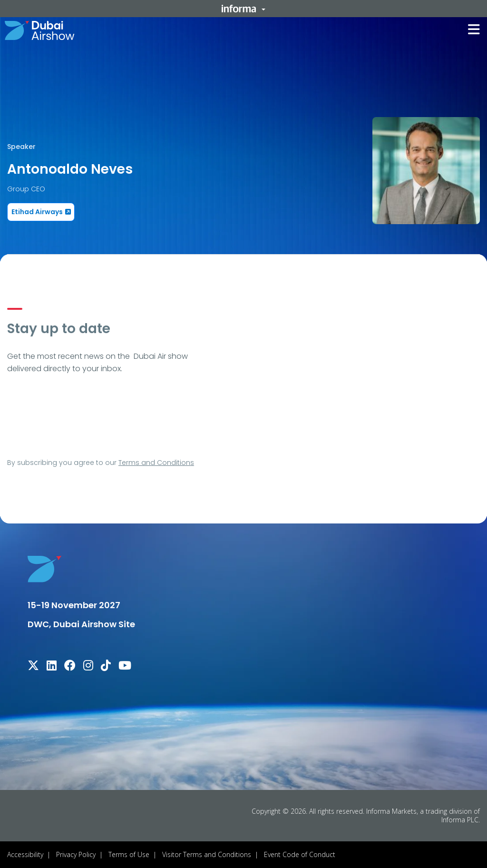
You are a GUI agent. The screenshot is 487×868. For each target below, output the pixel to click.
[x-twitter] (33, 667)
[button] (243, 9)
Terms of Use (129, 854)
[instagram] (88, 667)
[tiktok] (106, 667)
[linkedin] (52, 667)
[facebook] (70, 667)
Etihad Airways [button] (37, 212)
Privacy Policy (76, 854)
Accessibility (25, 854)
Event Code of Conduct (300, 854)
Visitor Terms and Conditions (207, 854)
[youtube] (125, 667)
